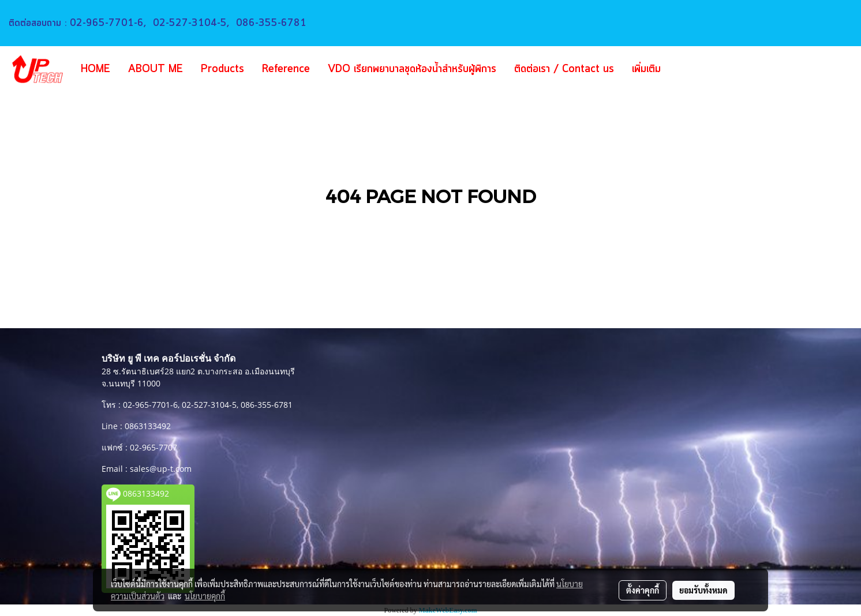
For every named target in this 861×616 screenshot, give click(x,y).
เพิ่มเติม (646, 69)
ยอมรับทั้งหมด (703, 590)
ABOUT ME (156, 69)
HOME (96, 69)
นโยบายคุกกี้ (205, 596)
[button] (687, 69)
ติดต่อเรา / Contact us (564, 69)
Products (222, 69)
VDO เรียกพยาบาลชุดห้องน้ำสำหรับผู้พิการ (412, 69)
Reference (286, 69)
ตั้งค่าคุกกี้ (643, 590)
